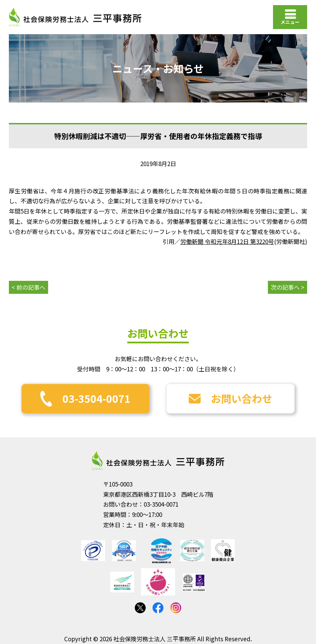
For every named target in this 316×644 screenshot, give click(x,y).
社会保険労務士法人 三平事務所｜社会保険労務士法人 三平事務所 (75, 17)
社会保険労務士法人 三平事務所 (158, 461)
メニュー (290, 22)
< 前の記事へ (28, 287)
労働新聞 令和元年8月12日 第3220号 (227, 241)
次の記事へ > (288, 287)
